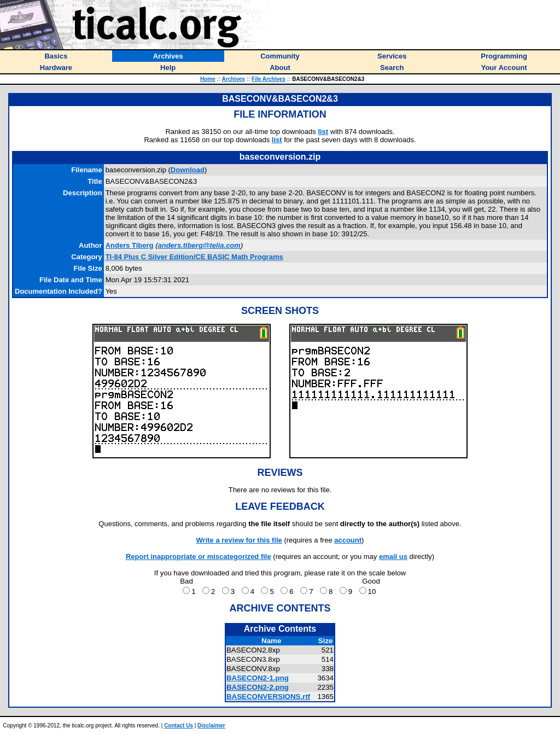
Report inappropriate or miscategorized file (199, 557)
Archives (234, 79)
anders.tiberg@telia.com (199, 245)
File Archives (269, 79)
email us (393, 557)
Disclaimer (211, 726)
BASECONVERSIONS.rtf (268, 697)
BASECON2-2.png (258, 687)
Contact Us (179, 726)
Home (208, 79)
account (348, 540)
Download (188, 170)
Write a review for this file (239, 540)
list (323, 132)
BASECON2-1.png (258, 678)
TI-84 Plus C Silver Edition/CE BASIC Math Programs (194, 257)
